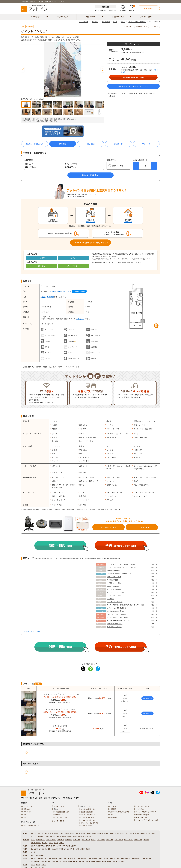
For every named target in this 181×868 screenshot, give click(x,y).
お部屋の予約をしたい (63, 812)
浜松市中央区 (40, 855)
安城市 (99, 862)
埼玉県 (25, 849)
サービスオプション (142, 527)
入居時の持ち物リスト (88, 820)
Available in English (143, 815)
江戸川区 (34, 836)
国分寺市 (88, 836)
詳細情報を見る (147, 698)
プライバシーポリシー (143, 806)
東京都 (25, 833)
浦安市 (73, 846)
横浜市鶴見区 (40, 840)
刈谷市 (88, 862)
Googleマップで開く (79, 291)
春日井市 (82, 862)
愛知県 (25, 858)
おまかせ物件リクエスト (31, 825)
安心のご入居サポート (88, 815)
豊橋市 (65, 862)
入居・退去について (62, 817)
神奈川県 (26, 840)
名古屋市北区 (63, 858)
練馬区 (143, 833)
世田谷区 (100, 833)
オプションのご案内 (88, 817)
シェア (155, 26)
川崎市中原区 (119, 840)
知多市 (109, 862)
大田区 (94, 833)
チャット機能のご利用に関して (146, 812)
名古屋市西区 (72, 858)
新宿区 (56, 833)
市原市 (68, 846)
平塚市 (51, 843)
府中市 (64, 836)
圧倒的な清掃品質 (87, 812)
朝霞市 (88, 849)
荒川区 (132, 833)
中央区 (47, 833)
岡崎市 (70, 862)
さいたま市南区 (69, 849)
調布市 (70, 836)
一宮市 (75, 862)
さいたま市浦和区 (57, 849)
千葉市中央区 (40, 846)
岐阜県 (25, 865)
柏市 (63, 846)
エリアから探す (35, 17)
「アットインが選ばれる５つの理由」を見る (90, 243)
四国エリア (27, 817)
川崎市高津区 (128, 840)
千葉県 (25, 846)
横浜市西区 (60, 840)
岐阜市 (33, 865)
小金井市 (81, 836)
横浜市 (33, 840)
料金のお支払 (60, 815)
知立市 (115, 862)
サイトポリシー (141, 809)
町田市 (75, 836)
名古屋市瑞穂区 (114, 858)
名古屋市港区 (147, 858)
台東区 (67, 833)
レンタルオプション (108, 527)
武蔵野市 (53, 836)
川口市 (83, 849)
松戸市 (59, 846)
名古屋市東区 (53, 858)
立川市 (46, 836)
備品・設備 (90, 144)
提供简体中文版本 (142, 817)
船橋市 (53, 846)
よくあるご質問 (146, 17)
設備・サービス (118, 17)
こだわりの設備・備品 (88, 809)
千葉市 (33, 846)
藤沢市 (56, 843)
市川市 (48, 846)
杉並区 (117, 833)
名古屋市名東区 (45, 862)
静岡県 (25, 855)
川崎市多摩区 (138, 840)
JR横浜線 (50, 297)
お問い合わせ (80, 319)
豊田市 (93, 862)
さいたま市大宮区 (45, 849)
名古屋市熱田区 (125, 858)
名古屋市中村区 (83, 858)
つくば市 (34, 852)
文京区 (62, 833)
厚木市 (62, 843)
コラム (112, 815)
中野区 (112, 833)
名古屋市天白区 (56, 862)
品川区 (83, 833)
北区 (127, 833)
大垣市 (38, 865)
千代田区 (41, 833)
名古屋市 (34, 858)
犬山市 (104, 862)
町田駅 (43, 297)
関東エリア (27, 809)
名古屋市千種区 (42, 858)
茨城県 (25, 852)
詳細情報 (63, 144)
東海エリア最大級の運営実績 (120, 812)
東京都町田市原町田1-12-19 (60, 291)
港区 (51, 833)
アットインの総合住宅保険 (90, 823)
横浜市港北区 (86, 840)
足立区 (148, 833)
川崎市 (93, 840)
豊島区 (122, 833)
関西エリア (27, 815)
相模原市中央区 (36, 843)
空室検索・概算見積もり (35, 144)
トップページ (28, 806)
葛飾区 (153, 833)
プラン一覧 (146, 144)
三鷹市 (59, 836)
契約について (90, 17)
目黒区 (89, 833)
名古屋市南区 (35, 862)
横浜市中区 (69, 840)
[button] (103, 70)
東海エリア (27, 812)
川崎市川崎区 (101, 840)
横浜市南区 (77, 840)
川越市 (77, 849)
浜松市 (33, 855)
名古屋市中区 (93, 858)
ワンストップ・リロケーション (147, 820)
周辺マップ (118, 144)
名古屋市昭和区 (103, 858)
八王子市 (40, 836)
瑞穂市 (44, 865)
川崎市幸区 (110, 840)
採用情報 (113, 809)
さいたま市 (34, 849)
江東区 (78, 833)
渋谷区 (106, 833)
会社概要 (113, 806)
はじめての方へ (63, 17)
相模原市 (146, 840)
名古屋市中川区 (137, 858)
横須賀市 (45, 843)
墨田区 (72, 833)
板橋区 (137, 833)
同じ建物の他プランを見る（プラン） (133, 86)
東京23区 (34, 833)
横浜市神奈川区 (51, 840)
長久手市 (121, 862)
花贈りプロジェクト (88, 826)
